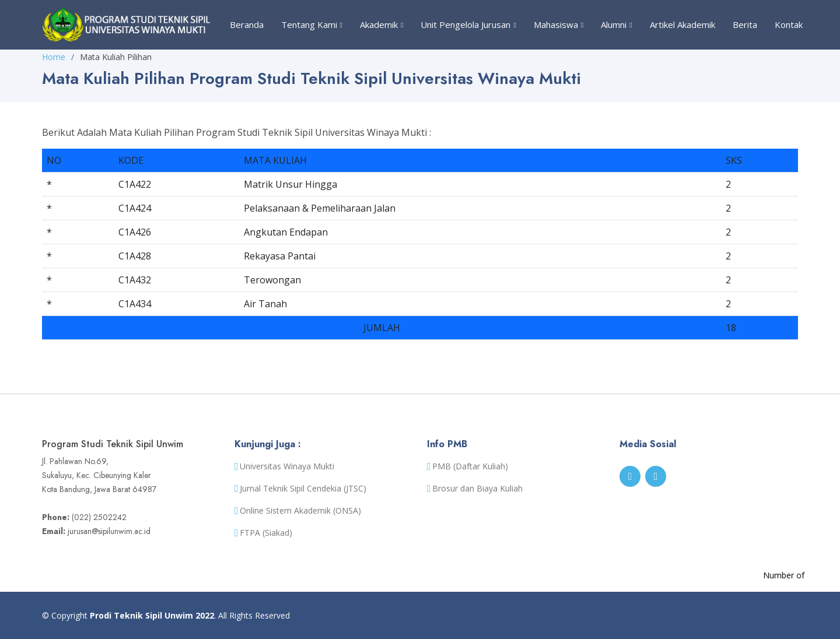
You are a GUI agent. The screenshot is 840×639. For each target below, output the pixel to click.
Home (54, 57)
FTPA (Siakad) (266, 533)
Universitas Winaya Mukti (287, 466)
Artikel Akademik (682, 24)
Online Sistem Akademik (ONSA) (300, 511)
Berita (745, 24)
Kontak (789, 24)
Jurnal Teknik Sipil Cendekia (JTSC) (303, 489)
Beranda (247, 24)
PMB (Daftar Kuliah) (470, 466)
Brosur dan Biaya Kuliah (477, 489)
